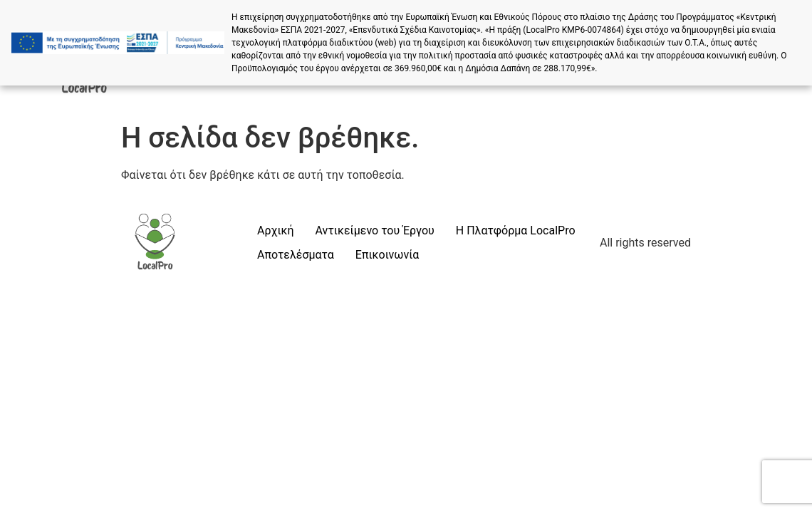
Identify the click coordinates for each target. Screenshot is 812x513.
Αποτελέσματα (296, 255)
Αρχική (276, 230)
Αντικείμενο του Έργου (375, 230)
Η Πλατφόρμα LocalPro (516, 230)
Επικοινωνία (387, 255)
